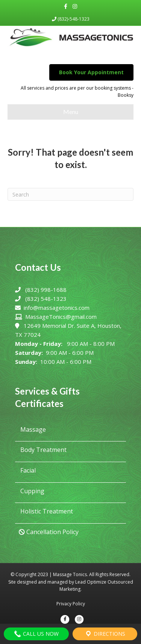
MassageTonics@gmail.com (61, 317)
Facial (27, 470)
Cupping (32, 491)
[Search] (70, 194)
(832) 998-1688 (46, 290)
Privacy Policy (71, 604)
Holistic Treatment (46, 511)
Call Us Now (36, 634)
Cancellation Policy (49, 532)
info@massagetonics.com (57, 308)
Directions (105, 634)
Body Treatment (43, 450)
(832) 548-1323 (46, 299)
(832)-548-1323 (71, 19)
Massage (32, 429)
